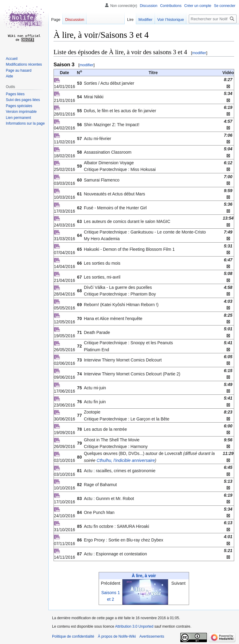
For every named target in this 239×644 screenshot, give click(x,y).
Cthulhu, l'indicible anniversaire (126, 460)
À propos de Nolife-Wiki (117, 636)
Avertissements (152, 636)
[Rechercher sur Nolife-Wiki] (213, 19)
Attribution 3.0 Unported (134, 626)
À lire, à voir (144, 576)
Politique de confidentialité (73, 636)
